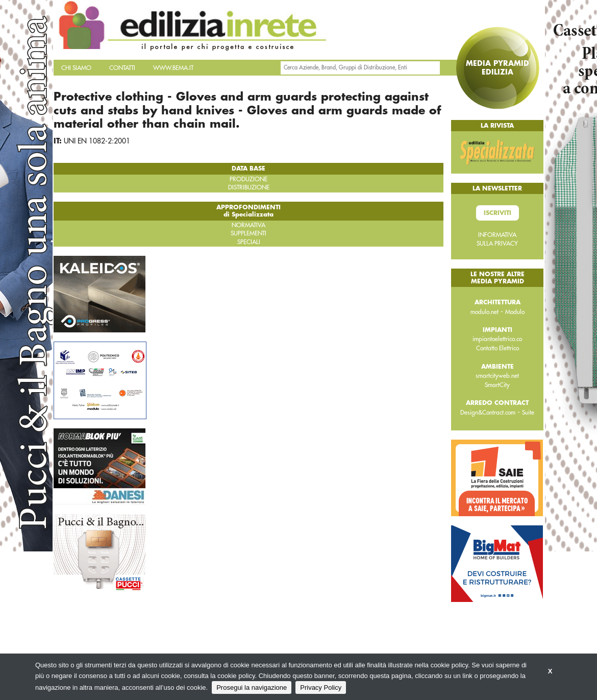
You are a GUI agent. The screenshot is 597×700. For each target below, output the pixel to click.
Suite (528, 413)
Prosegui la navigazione (252, 687)
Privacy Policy (321, 687)
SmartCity (497, 385)
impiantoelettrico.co (497, 339)
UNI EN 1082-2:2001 (97, 141)
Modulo (515, 312)
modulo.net (484, 312)
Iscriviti (497, 213)
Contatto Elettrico (497, 348)
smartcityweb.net (497, 376)
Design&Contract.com (488, 413)
